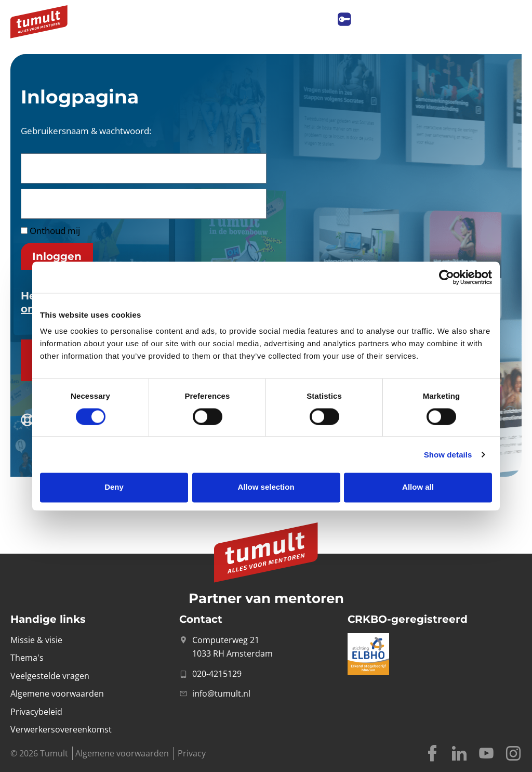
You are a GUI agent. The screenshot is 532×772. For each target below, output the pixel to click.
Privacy (192, 753)
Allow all (418, 487)
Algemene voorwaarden (122, 753)
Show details (448, 455)
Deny (114, 487)
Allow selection (266, 487)
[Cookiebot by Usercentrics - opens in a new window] (447, 277)
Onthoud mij (50, 231)
